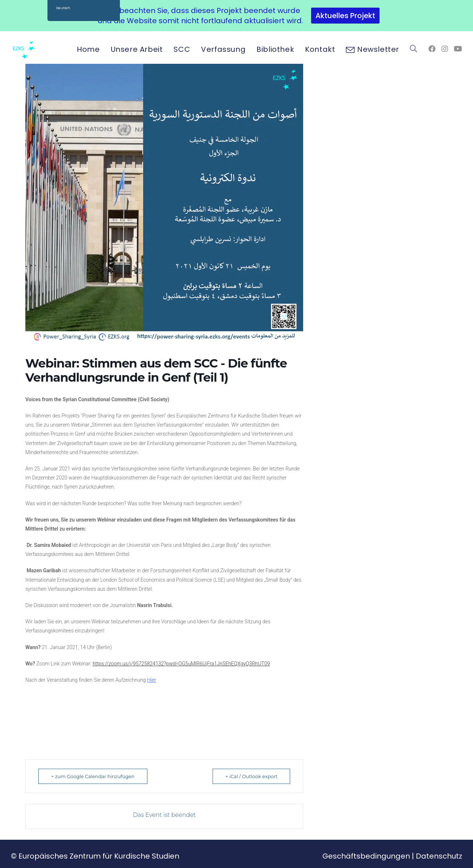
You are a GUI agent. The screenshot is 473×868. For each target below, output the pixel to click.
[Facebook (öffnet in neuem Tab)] (432, 49)
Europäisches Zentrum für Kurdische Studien (99, 856)
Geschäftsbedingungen (366, 856)
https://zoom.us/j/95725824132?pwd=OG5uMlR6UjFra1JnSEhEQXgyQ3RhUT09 (181, 664)
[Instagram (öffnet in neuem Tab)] (445, 49)
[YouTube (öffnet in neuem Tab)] (458, 49)
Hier (152, 680)
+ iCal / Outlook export (251, 776)
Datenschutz (439, 856)
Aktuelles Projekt (345, 16)
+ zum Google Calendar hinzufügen (93, 776)
